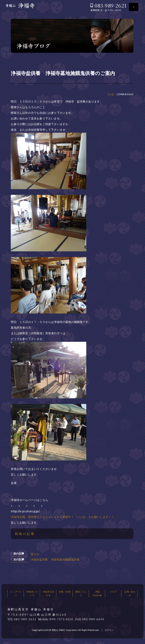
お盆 (112, 94)
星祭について (81, 594)
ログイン (109, 630)
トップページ (16, 594)
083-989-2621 (111, 5)
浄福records (97, 594)
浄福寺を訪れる (48, 594)
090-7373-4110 (61, 619)
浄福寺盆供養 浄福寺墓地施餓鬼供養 (55, 559)
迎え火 (35, 554)
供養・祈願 (65, 592)
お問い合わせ (130, 594)
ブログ (114, 592)
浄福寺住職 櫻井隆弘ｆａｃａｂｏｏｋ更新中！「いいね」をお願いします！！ (62, 517)
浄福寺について (32, 594)
